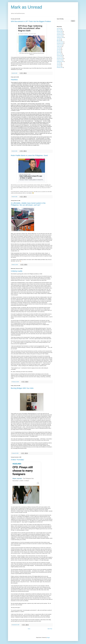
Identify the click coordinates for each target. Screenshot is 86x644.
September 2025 (60, 37)
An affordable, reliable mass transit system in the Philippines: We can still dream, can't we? (28, 204)
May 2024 (59, 51)
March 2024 (59, 54)
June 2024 (59, 49)
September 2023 (60, 62)
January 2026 (60, 33)
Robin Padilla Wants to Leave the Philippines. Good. (29, 155)
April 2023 (59, 66)
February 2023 (60, 67)
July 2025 (59, 39)
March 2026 (59, 30)
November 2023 (60, 58)
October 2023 (60, 60)
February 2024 (60, 55)
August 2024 (59, 47)
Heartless (14, 80)
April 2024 (59, 52)
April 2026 (59, 29)
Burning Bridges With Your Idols (22, 388)
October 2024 (60, 45)
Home (29, 629)
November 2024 (60, 44)
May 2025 (59, 40)
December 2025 (60, 34)
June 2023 (59, 64)
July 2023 (59, 63)
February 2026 (60, 32)
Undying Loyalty (17, 271)
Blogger (48, 638)
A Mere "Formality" (18, 460)
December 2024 (60, 42)
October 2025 (60, 36)
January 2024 (60, 57)
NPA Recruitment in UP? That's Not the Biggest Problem (31, 21)
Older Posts (50, 629)
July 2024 (59, 48)
